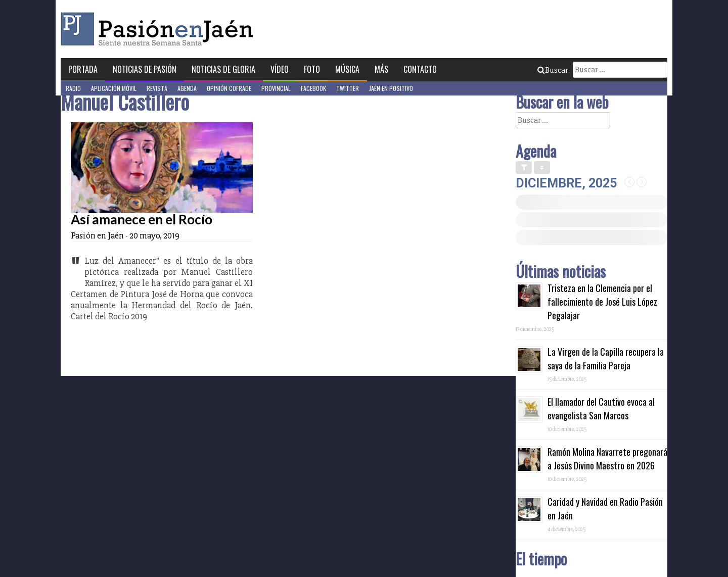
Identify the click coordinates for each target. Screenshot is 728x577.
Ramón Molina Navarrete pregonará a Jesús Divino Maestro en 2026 (607, 459)
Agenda (187, 88)
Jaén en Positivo (391, 88)
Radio (73, 88)
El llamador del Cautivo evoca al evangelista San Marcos (601, 408)
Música (347, 69)
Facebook (313, 88)
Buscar (553, 70)
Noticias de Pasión (145, 69)
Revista (157, 88)
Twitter (348, 88)
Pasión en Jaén (160, 29)
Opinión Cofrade (229, 88)
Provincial (276, 88)
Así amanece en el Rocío (142, 219)
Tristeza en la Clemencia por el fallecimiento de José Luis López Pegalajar (602, 302)
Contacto (420, 69)
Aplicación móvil (114, 88)
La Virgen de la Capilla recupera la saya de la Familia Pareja (606, 358)
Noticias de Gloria (223, 69)
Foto (312, 69)
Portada (83, 69)
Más (381, 69)
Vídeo (280, 69)
